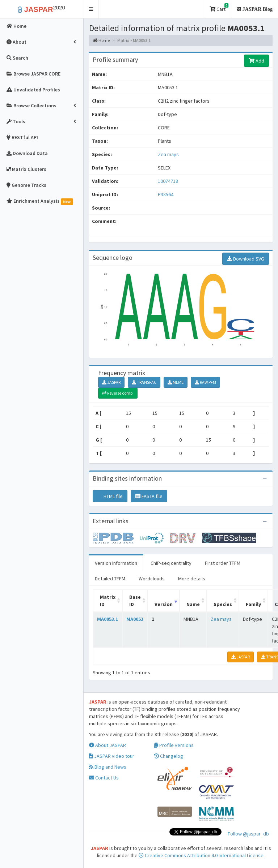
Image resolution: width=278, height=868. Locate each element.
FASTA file (149, 496)
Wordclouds (152, 579)
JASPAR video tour (112, 756)
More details (192, 579)
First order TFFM (223, 563)
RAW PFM (205, 382)
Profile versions (174, 745)
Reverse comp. (118, 393)
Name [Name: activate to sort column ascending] (193, 604)
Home (101, 40)
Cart (219, 8)
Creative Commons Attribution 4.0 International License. (202, 855)
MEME (176, 382)
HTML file (110, 496)
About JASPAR (108, 745)
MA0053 (135, 619)
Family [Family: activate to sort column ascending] (253, 604)
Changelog (169, 756)
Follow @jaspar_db (248, 834)
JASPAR (111, 382)
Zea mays (168, 154)
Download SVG (246, 259)
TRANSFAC (144, 382)
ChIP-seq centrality (171, 563)
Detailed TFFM (110, 579)
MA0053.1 (108, 619)
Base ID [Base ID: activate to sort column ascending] (135, 601)
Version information (116, 563)
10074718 (168, 181)
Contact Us (104, 778)
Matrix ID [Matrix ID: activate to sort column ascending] (108, 601)
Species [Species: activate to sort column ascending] (223, 604)
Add (256, 61)
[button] (91, 9)
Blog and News (108, 767)
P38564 (166, 194)
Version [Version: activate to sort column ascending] (164, 604)
